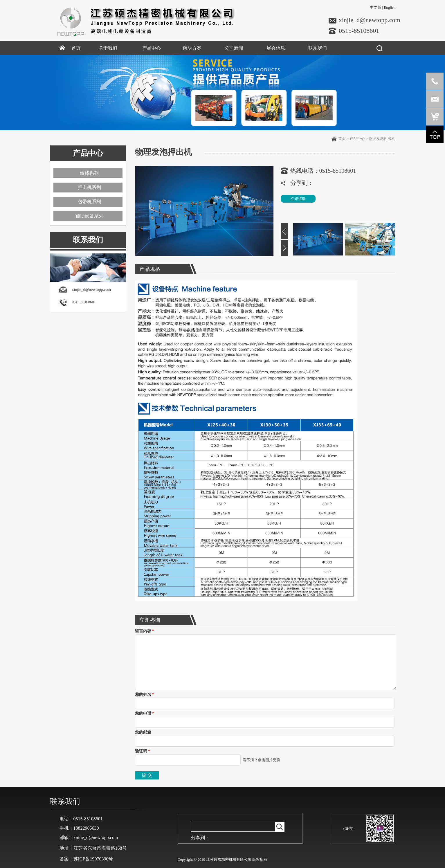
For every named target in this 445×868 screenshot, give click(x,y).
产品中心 (357, 139)
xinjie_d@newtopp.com (370, 20)
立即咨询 (298, 199)
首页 (342, 139)
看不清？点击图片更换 (262, 760)
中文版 (375, 7)
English (390, 7)
